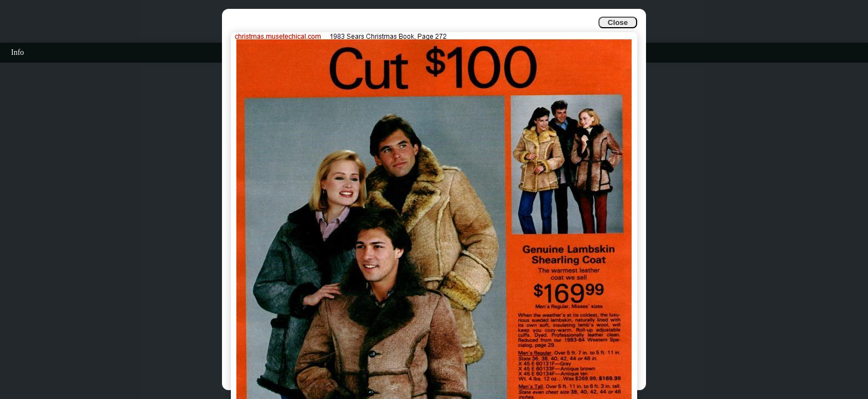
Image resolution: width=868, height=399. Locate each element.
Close (618, 22)
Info (17, 52)
